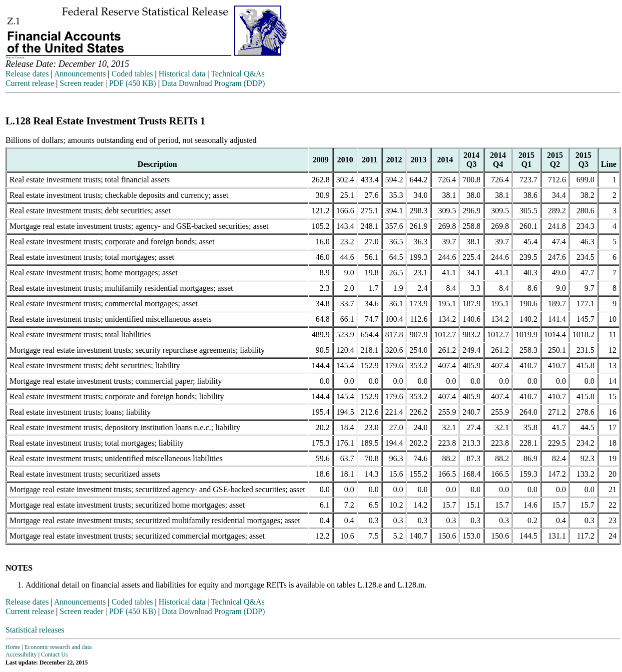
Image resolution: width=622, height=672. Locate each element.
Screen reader (81, 83)
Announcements (80, 74)
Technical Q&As (238, 74)
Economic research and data (58, 647)
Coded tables (132, 74)
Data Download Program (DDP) (214, 83)
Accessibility (21, 655)
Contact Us (54, 655)
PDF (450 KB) (132, 83)
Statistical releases (35, 630)
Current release (30, 83)
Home (13, 647)
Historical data (182, 74)
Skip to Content (15, 57)
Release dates (27, 74)
